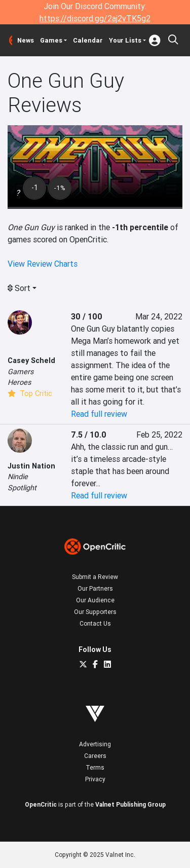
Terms (95, 767)
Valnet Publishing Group (130, 804)
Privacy (95, 779)
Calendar (88, 40)
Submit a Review (95, 577)
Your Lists (125, 40)
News (26, 40)
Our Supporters (95, 612)
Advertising (95, 744)
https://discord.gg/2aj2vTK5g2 (95, 18)
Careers (95, 756)
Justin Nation (31, 466)
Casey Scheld (31, 360)
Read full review (99, 414)
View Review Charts (43, 264)
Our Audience (95, 600)
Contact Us (95, 623)
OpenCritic (41, 804)
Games (51, 40)
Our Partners (95, 588)
